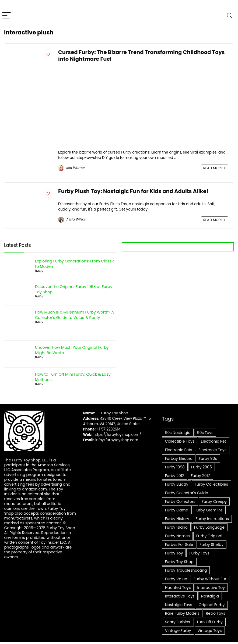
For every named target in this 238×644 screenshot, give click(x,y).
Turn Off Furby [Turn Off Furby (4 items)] (210, 622)
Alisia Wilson (72, 219)
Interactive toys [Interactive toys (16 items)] (180, 596)
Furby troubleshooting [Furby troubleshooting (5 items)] (186, 570)
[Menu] (6, 16)
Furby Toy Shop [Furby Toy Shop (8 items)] (179, 562)
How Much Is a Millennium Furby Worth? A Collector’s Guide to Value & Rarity (74, 315)
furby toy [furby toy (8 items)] (174, 553)
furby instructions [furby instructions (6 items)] (212, 519)
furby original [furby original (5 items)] (209, 536)
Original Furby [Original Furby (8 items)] (212, 605)
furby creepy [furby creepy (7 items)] (214, 501)
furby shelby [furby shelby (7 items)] (211, 545)
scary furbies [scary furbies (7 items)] (178, 622)
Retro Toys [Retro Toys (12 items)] (216, 613)
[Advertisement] (143, 109)
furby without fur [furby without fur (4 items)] (210, 579)
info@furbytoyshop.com (116, 440)
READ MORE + (215, 168)
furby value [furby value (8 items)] (176, 579)
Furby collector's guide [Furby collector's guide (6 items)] (187, 493)
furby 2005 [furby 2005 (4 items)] (202, 467)
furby (39, 271)
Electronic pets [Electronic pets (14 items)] (179, 450)
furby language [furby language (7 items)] (209, 527)
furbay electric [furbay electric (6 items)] (179, 458)
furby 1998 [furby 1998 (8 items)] (175, 467)
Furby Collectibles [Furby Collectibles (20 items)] (211, 484)
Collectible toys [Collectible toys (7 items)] (180, 441)
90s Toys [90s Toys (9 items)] (205, 433)
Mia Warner (71, 168)
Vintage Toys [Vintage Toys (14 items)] (210, 631)
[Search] (230, 16)
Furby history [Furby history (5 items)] (177, 519)
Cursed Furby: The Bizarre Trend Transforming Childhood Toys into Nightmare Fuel (141, 56)
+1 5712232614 (109, 429)
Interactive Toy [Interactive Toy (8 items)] (211, 588)
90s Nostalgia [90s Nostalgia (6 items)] (178, 433)
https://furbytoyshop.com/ (117, 435)
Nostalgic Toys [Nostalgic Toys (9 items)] (179, 605)
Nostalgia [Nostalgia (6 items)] (210, 596)
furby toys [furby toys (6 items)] (199, 553)
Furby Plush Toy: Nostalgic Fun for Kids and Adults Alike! (133, 191)
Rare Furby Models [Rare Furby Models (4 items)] (182, 613)
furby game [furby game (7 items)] (177, 510)
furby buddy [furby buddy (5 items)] (177, 484)
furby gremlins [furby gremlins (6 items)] (209, 510)
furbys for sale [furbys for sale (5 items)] (179, 545)
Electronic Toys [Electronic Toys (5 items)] (213, 450)
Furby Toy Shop (115, 413)
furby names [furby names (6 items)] (177, 536)
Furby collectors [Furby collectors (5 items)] (180, 501)
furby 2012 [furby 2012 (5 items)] (175, 476)
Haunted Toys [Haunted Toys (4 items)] (178, 588)
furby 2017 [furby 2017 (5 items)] (200, 476)
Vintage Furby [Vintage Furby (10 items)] (178, 631)
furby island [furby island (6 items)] (176, 527)
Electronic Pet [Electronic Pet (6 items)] (213, 441)
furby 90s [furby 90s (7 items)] (208, 458)
